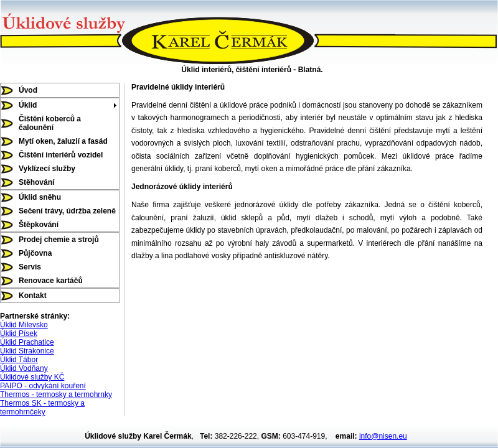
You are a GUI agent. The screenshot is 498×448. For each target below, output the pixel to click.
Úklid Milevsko (24, 325)
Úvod (28, 90)
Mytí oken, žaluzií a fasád (63, 141)
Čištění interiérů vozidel (61, 155)
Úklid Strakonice (27, 351)
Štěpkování (39, 225)
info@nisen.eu (383, 436)
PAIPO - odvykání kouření (43, 386)
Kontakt (33, 296)
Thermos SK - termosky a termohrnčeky (42, 408)
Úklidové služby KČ (32, 377)
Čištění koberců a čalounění (50, 123)
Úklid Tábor (19, 360)
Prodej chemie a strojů (59, 240)
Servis (30, 267)
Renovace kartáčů (51, 281)
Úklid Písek (19, 334)
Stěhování (36, 182)
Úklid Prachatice (27, 342)
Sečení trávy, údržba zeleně (67, 211)
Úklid (28, 105)
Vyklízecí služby (47, 169)
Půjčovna (35, 253)
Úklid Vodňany (24, 368)
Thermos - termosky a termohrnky (56, 394)
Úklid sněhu (40, 197)
